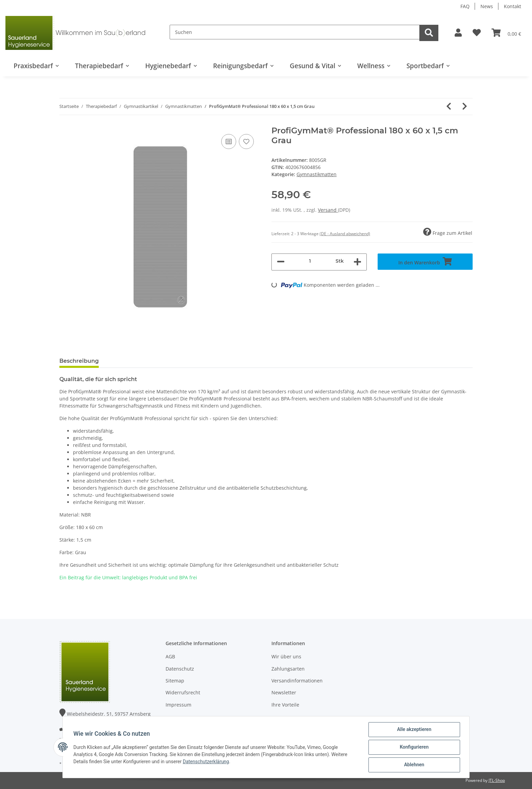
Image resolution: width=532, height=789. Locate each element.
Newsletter (284, 692)
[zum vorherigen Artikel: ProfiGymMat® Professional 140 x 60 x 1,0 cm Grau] (449, 107)
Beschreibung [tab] (79, 361)
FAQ (465, 6)
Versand (328, 210)
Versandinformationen (297, 681)
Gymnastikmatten (317, 174)
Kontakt (512, 6)
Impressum (178, 705)
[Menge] (310, 261)
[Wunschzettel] (477, 33)
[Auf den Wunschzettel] (246, 142)
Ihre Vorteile (285, 705)
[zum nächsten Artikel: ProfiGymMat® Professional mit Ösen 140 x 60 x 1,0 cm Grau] (465, 107)
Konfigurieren (414, 747)
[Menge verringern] (281, 262)
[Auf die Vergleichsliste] (229, 142)
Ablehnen (414, 765)
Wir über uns (286, 656)
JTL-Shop (497, 780)
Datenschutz (180, 669)
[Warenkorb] (506, 33)
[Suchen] (295, 32)
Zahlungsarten (288, 669)
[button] (458, 33)
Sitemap (175, 681)
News (487, 6)
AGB (170, 656)
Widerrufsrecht (183, 692)
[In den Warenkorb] (425, 262)
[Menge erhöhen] (357, 262)
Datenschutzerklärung (206, 762)
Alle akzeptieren (414, 730)
